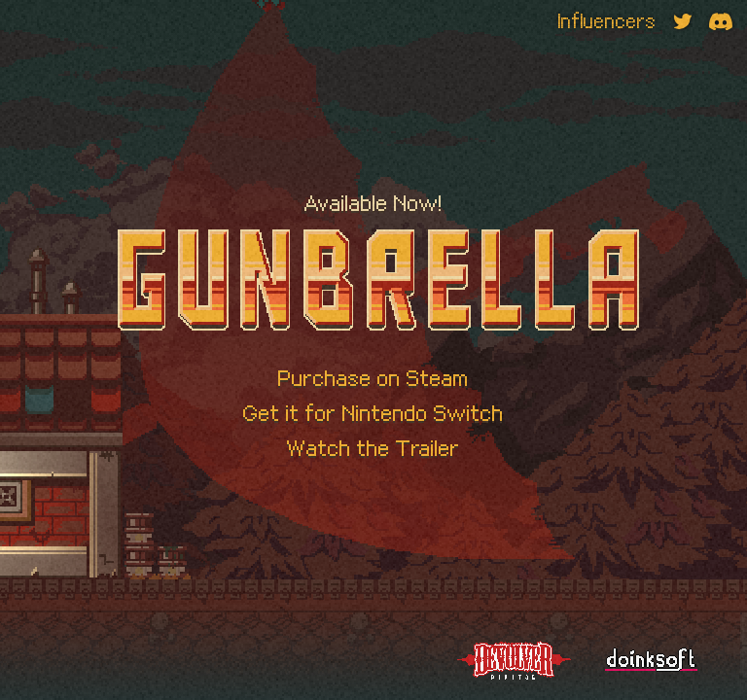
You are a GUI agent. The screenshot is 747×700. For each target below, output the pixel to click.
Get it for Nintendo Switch (373, 413)
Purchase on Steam (373, 378)
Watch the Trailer (373, 448)
